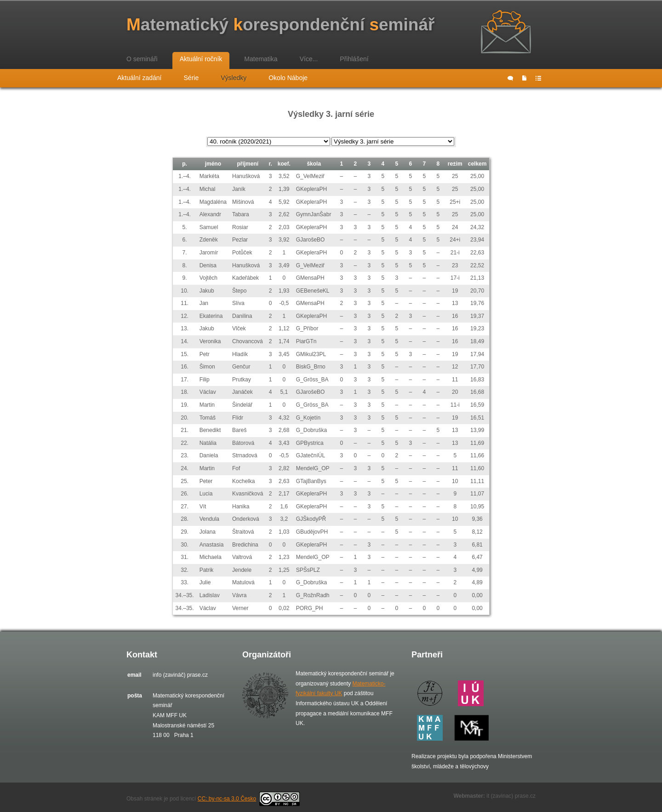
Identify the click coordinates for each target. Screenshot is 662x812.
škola (314, 164)
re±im (455, 164)
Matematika (261, 59)
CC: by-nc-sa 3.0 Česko (249, 799)
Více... (309, 59)
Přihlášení (354, 59)
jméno (213, 164)
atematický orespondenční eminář (280, 25)
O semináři (142, 59)
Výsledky (234, 78)
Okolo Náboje (288, 78)
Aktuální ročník (201, 59)
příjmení (248, 164)
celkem (477, 164)
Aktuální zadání (140, 78)
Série (191, 78)
